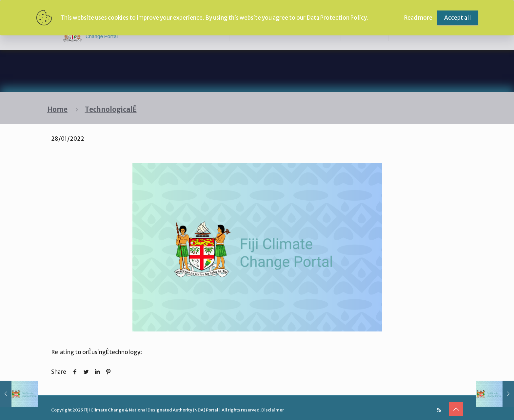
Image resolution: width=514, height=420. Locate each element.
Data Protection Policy (336, 18)
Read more (418, 18)
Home (57, 110)
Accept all (458, 18)
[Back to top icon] (456, 409)
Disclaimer (273, 410)
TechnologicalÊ (111, 110)
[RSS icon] (439, 410)
